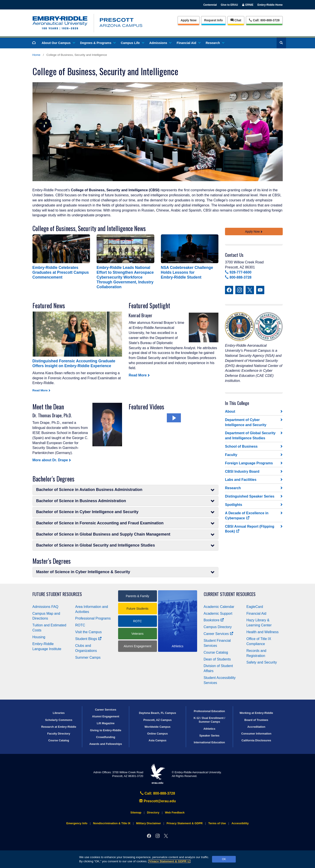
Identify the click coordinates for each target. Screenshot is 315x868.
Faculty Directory (59, 734)
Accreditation (256, 727)
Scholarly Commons (59, 720)
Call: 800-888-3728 (158, 793)
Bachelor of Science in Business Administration (126, 501)
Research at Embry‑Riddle (59, 727)
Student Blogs (88, 639)
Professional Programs (93, 618)
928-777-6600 (238, 272)
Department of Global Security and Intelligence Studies (250, 436)
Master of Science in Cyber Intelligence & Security (126, 572)
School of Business (241, 446)
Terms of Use (217, 823)
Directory (153, 812)
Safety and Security (262, 662)
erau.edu (158, 774)
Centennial (210, 5)
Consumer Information (256, 734)
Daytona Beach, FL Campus (157, 713)
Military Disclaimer (148, 823)
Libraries (59, 713)
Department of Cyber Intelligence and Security (246, 422)
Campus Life (132, 43)
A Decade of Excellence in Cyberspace (247, 516)
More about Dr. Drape (50, 460)
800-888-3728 (238, 277)
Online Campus (158, 734)
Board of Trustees (256, 720)
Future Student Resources (57, 594)
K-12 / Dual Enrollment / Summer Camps (209, 720)
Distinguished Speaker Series (250, 496)
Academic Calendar (219, 607)
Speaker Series (209, 736)
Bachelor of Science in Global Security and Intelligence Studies (126, 545)
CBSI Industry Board (242, 471)
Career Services (219, 634)
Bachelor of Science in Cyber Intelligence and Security (126, 512)
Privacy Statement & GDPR (169, 861)
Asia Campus (157, 740)
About (230, 411)
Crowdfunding (106, 737)
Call (264, 20)
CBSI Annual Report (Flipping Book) (250, 529)
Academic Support (218, 614)
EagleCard (255, 607)
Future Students (137, 609)
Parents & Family (138, 596)
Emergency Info (77, 823)
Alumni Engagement (137, 646)
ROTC (80, 625)
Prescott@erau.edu (157, 801)
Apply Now (189, 20)
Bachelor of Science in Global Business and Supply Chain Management (126, 534)
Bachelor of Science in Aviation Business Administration (126, 490)
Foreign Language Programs (249, 463)
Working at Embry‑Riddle (256, 713)
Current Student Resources (230, 594)
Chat (236, 20)
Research (215, 43)
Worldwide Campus (157, 727)
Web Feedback (175, 812)
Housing (39, 637)
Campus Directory (218, 627)
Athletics (209, 729)
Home (36, 55)
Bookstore (214, 620)
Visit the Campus (89, 632)
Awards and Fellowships (106, 744)
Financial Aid (188, 43)
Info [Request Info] (213, 20)
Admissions (160, 43)
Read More (138, 375)
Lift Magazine (106, 723)
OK (224, 859)
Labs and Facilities (241, 480)
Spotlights (234, 505)
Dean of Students (217, 659)
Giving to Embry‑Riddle (106, 730)
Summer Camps (88, 657)
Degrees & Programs (98, 43)
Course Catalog (216, 652)
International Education (209, 742)
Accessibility (240, 823)
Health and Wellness (263, 632)
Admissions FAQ (45, 607)
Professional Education (209, 711)
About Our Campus (58, 43)
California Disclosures (256, 740)
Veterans (138, 634)
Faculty (231, 455)
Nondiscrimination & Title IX (112, 823)
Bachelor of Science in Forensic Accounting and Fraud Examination (126, 523)
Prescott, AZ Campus (157, 720)
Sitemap (136, 812)
